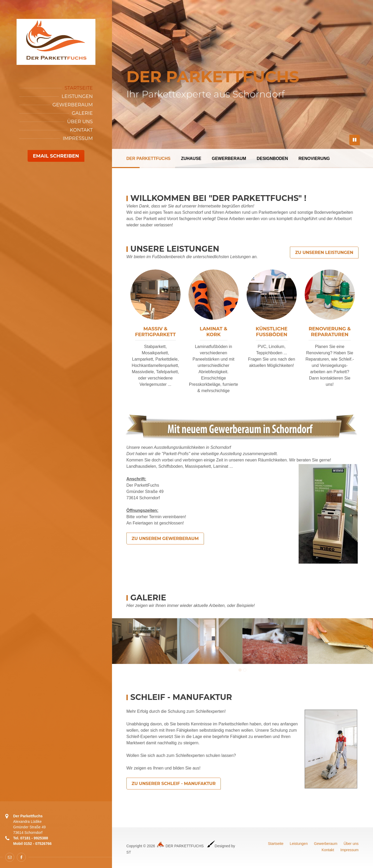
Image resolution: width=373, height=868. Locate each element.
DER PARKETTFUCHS (149, 158)
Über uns (351, 844)
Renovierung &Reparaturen (330, 332)
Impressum (78, 138)
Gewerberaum (73, 105)
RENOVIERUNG (314, 158)
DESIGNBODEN (272, 158)
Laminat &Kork (214, 332)
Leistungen (77, 96)
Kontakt (81, 130)
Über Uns (80, 122)
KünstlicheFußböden (272, 332)
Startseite (78, 88)
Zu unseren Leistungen (324, 253)
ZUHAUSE (191, 158)
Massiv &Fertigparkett (155, 332)
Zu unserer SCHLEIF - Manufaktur (174, 784)
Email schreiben (56, 156)
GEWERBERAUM (229, 158)
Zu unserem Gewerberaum (165, 539)
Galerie (82, 113)
